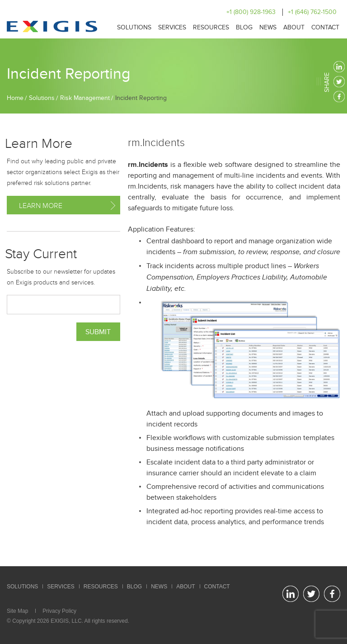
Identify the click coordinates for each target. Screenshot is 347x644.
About (294, 27)
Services (172, 27)
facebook (339, 97)
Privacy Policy (59, 611)
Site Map (17, 611)
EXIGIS (60, 621)
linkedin (339, 67)
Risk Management (85, 98)
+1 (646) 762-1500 (312, 12)
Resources (211, 27)
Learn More (41, 206)
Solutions (134, 27)
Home (15, 98)
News (268, 27)
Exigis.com (52, 26)
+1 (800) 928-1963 (251, 12)
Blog (244, 27)
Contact (325, 27)
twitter (339, 82)
